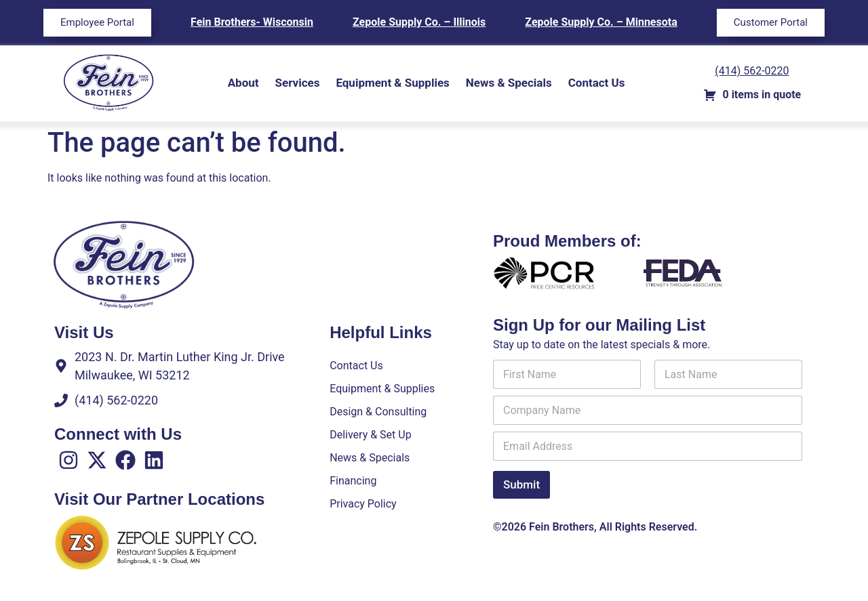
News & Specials (509, 83)
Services (298, 83)
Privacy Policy (363, 504)
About (243, 83)
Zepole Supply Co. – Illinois (419, 22)
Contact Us (597, 83)
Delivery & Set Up (370, 435)
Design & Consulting (378, 412)
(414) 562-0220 (752, 71)
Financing (353, 481)
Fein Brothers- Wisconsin (252, 22)
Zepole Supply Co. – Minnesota (601, 22)
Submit (521, 484)
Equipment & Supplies (392, 83)
